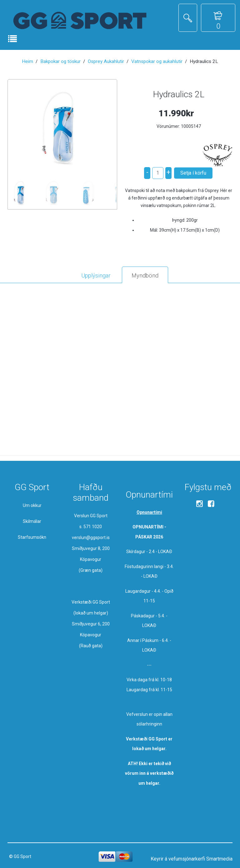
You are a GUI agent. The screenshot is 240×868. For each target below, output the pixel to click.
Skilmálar (32, 521)
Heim (27, 61)
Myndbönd (145, 275)
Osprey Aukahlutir (106, 61)
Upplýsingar (96, 275)
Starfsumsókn (32, 537)
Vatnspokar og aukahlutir (157, 61)
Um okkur (32, 505)
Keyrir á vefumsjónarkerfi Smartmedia (192, 859)
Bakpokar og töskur (60, 61)
